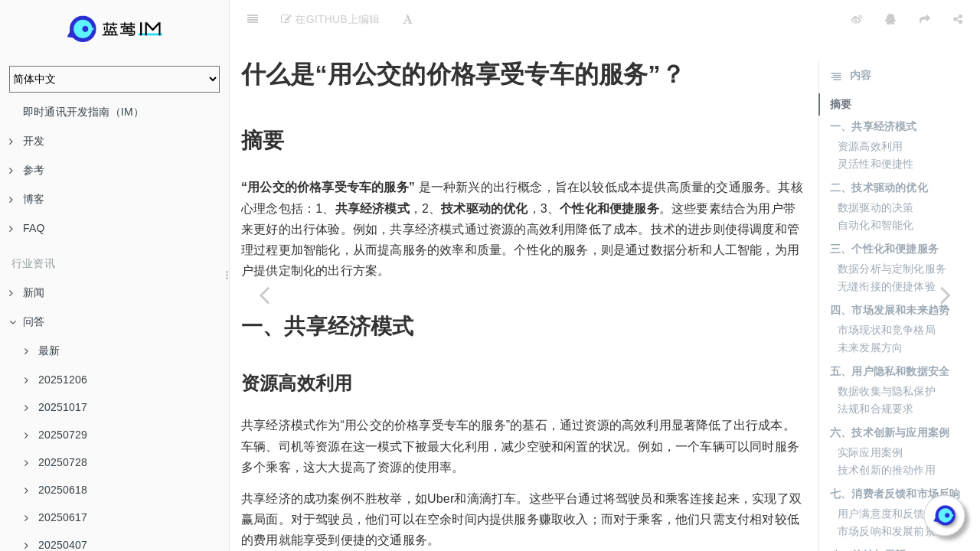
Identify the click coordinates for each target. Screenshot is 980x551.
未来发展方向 (870, 309)
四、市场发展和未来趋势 (890, 272)
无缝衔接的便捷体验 (887, 248)
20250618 (56, 490)
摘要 (841, 66)
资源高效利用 (870, 108)
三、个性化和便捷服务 (884, 210)
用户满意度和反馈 (881, 475)
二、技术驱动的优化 (879, 149)
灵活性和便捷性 (875, 126)
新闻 (27, 292)
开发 (27, 141)
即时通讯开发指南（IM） (83, 112)
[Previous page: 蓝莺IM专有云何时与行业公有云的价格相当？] (264, 295)
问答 (27, 321)
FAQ (27, 228)
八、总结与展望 (868, 517)
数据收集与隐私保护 (887, 353)
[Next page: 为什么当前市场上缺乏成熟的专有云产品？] (946, 295)
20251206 (56, 380)
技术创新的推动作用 (887, 432)
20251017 (56, 407)
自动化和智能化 (875, 187)
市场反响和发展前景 (887, 493)
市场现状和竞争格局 (887, 292)
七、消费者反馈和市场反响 (895, 455)
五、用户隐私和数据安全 (890, 333)
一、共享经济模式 (874, 88)
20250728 (56, 462)
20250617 (56, 517)
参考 (27, 170)
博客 (27, 199)
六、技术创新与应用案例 (890, 394)
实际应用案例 (870, 414)
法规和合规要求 (875, 370)
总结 (848, 536)
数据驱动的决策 (875, 169)
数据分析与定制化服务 (892, 230)
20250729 (56, 435)
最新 (42, 350)
